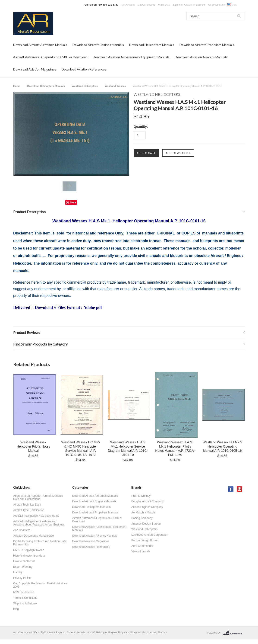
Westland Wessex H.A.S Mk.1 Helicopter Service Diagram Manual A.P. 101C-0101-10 (128, 449)
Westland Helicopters (85, 86)
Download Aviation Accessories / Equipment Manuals (131, 57)
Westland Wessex (115, 86)
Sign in (177, 5)
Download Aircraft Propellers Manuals (207, 45)
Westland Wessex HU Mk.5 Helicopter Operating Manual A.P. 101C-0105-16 (222, 446)
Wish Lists (164, 5)
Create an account (195, 5)
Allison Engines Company (147, 507)
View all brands (141, 551)
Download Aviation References (84, 69)
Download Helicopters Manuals (152, 45)
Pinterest (240, 489)
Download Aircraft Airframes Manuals (40, 45)
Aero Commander (142, 546)
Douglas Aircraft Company (147, 501)
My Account (128, 5)
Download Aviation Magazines (35, 69)
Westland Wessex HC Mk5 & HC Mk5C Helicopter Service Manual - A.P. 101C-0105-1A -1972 (81, 449)
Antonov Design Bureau (146, 524)
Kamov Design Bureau (145, 540)
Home (17, 86)
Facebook (231, 489)
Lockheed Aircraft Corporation (150, 535)
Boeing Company (142, 518)
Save (73, 202)
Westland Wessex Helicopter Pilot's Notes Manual (33, 446)
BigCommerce (234, 633)
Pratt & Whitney (141, 496)
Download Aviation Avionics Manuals (201, 57)
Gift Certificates (146, 5)
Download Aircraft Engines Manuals (98, 45)
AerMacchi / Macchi (143, 513)
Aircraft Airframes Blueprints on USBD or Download (50, 57)
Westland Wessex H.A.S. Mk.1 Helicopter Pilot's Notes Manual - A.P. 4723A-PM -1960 (175, 449)
